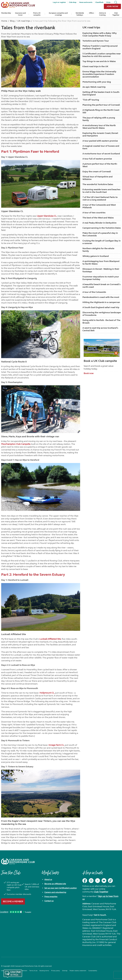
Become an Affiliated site (55, 884)
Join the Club (11, 874)
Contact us (49, 901)
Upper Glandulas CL (47, 216)
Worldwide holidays (80, 14)
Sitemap (65, 971)
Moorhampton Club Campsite (16, 444)
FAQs (108, 2)
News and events (86, 2)
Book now (89, 373)
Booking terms (44, 971)
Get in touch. (100, 915)
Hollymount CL (47, 693)
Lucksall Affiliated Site (50, 639)
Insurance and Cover (20, 14)
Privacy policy (56, 971)
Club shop (73, 2)
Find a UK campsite (37, 14)
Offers (91, 13)
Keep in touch (93, 874)
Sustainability (93, 971)
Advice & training (102, 14)
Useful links (50, 874)
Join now (112, 6)
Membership (6, 13)
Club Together (116, 14)
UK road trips (91, 27)
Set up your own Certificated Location (61, 888)
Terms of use (33, 971)
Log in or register (59, 2)
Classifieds (99, 2)
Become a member (13, 901)
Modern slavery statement (78, 971)
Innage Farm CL (56, 745)
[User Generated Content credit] (116, 353)
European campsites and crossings (58, 14)
